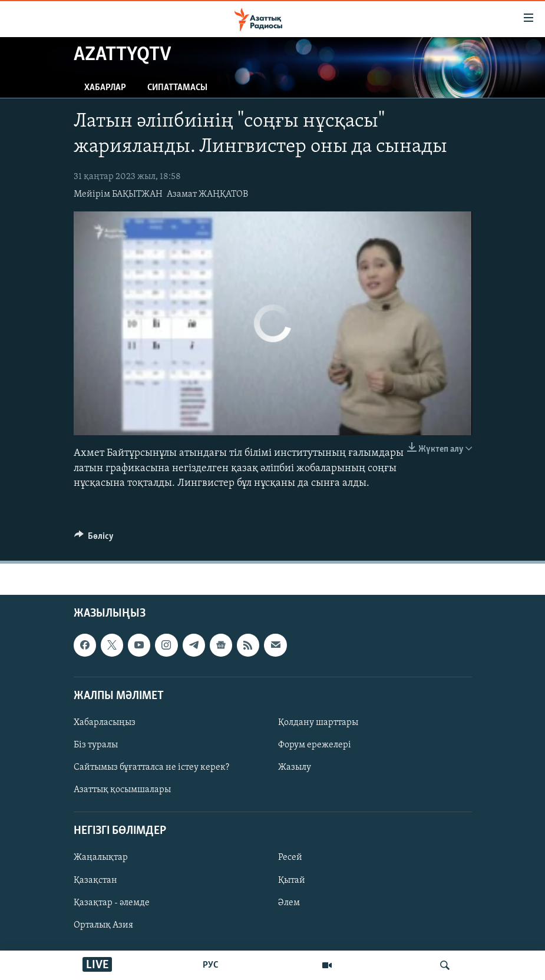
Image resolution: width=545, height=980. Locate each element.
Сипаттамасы (177, 88)
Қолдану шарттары (318, 723)
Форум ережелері (315, 745)
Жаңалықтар (101, 858)
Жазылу (295, 767)
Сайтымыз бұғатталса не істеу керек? (151, 767)
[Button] (94, 539)
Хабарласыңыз (105, 723)
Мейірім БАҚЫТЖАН (118, 194)
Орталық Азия (103, 925)
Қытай (292, 880)
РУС (211, 965)
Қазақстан (95, 880)
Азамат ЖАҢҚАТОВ (207, 194)
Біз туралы (96, 745)
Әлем (289, 903)
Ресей (290, 858)
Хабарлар (105, 88)
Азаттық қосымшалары (122, 790)
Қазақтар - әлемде (112, 903)
